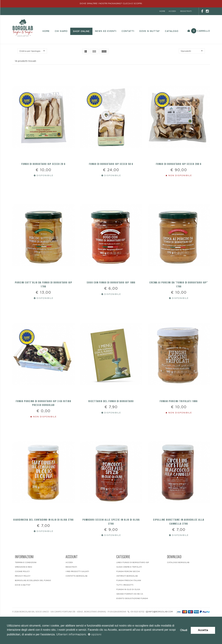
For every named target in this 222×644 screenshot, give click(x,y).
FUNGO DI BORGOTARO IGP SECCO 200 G (179, 171)
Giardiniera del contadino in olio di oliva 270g (44, 548)
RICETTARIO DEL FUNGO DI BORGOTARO (111, 423)
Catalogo (172, 31)
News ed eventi (106, 31)
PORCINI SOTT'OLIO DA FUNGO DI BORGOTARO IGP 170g (44, 299)
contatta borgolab (76, 604)
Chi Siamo (61, 31)
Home (46, 31)
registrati (186, 11)
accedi (172, 11)
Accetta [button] (203, 630)
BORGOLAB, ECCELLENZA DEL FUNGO (33, 609)
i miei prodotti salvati (77, 600)
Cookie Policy (22, 600)
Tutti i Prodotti (125, 613)
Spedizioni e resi (24, 595)
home (162, 11)
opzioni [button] (95, 634)
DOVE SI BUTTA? (23, 613)
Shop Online (81, 31)
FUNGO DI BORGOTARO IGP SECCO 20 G (43, 171)
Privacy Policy (23, 604)
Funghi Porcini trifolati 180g (179, 423)
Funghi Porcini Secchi (128, 600)
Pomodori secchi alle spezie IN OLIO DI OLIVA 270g (111, 550)
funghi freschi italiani (129, 609)
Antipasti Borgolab (127, 604)
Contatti (128, 31)
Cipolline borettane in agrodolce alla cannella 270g (179, 550)
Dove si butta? (150, 31)
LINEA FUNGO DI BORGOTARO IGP (133, 591)
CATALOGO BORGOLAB (178, 591)
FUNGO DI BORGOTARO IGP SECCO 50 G (111, 171)
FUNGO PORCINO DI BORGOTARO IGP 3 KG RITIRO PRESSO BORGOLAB (44, 425)
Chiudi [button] (184, 630)
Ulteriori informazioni (71, 634)
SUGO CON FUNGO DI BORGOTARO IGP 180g (111, 297)
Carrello (199, 31)
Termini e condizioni (26, 591)
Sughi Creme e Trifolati (129, 595)
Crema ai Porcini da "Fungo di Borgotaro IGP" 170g (179, 299)
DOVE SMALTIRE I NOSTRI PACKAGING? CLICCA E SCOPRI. (111, 3)
